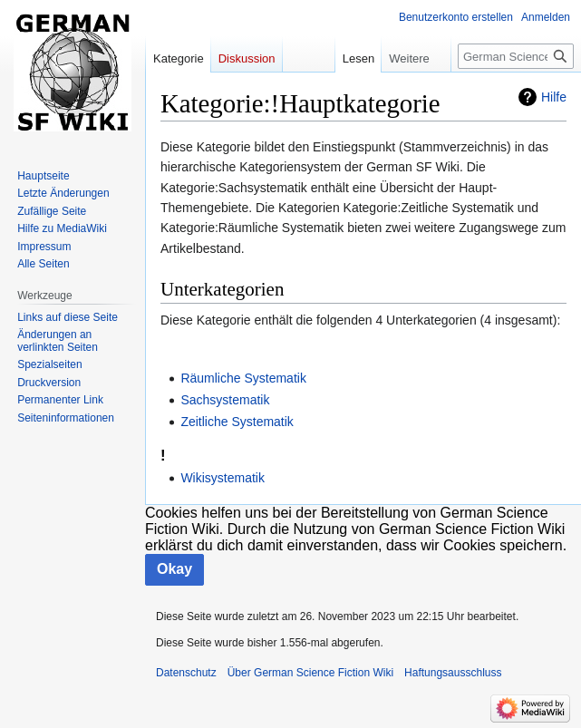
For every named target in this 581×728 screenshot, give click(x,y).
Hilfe (554, 97)
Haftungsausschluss (453, 673)
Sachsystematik (225, 400)
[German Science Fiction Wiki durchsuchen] (516, 56)
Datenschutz (186, 673)
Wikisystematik (223, 478)
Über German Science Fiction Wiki (310, 673)
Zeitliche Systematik (237, 422)
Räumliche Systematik (243, 378)
